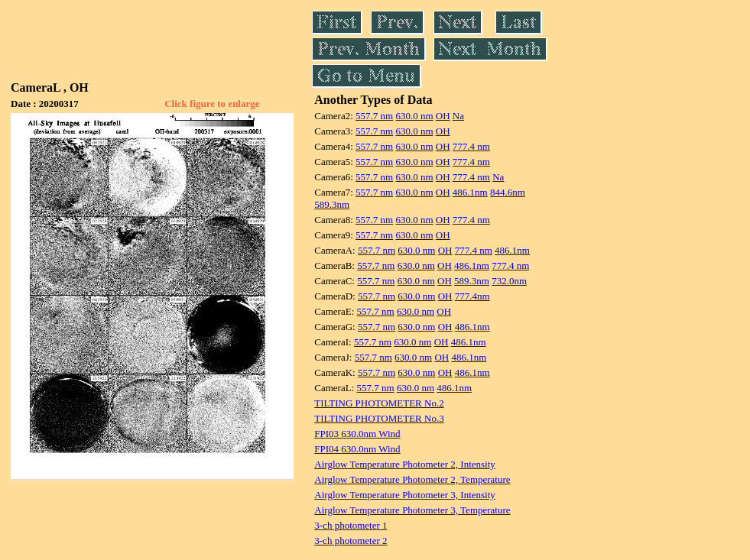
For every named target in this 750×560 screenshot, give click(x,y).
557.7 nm (374, 116)
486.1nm (470, 192)
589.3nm (332, 204)
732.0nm (509, 281)
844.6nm (508, 192)
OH (443, 116)
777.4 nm (471, 146)
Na (458, 116)
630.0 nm (414, 116)
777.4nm (472, 296)
